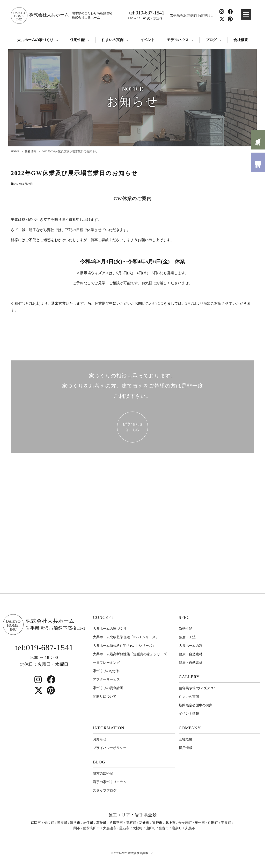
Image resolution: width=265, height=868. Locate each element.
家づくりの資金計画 (108, 688)
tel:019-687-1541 (147, 15)
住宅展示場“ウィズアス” (197, 688)
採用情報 (186, 748)
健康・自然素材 (191, 654)
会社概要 (241, 40)
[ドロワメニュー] (246, 14)
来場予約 (258, 140)
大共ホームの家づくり (35, 40)
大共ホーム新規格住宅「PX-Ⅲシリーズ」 (124, 646)
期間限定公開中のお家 (196, 705)
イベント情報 (189, 713)
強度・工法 (187, 637)
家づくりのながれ (106, 671)
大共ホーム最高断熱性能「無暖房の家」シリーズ (130, 654)
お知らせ (100, 739)
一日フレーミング (106, 663)
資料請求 (258, 162)
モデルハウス (178, 40)
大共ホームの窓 (191, 646)
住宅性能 (77, 40)
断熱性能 (186, 629)
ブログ (211, 40)
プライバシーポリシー (110, 748)
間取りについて (105, 696)
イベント (148, 40)
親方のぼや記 (103, 773)
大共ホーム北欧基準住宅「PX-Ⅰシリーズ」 (126, 637)
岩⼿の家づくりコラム (110, 782)
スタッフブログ (105, 790)
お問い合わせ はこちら (132, 427)
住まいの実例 (113, 40)
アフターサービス (106, 679)
